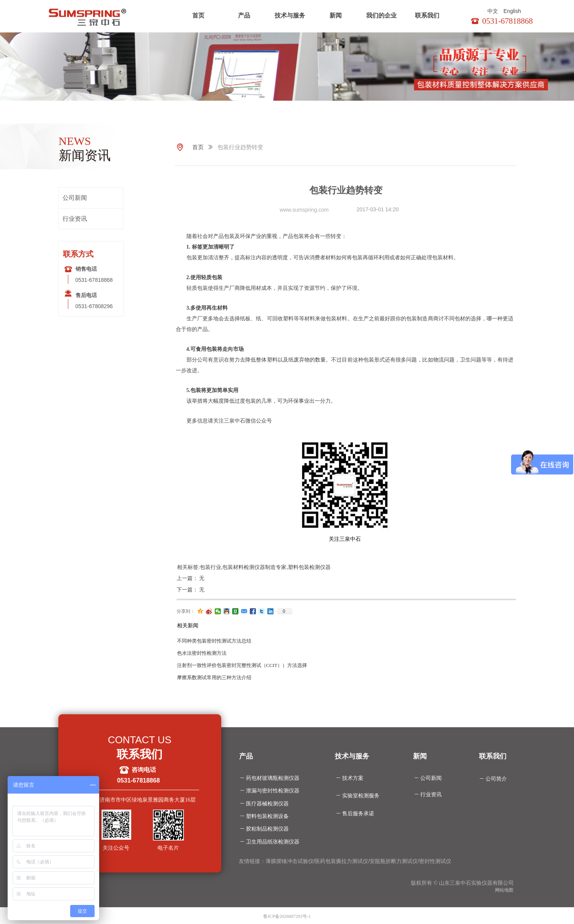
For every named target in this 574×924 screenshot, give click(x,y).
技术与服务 (290, 15)
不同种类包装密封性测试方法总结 (214, 641)
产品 (244, 15)
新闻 (336, 15)
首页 (198, 15)
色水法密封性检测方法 (202, 653)
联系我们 (427, 15)
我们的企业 (381, 15)
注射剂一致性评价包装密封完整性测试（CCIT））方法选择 (242, 665)
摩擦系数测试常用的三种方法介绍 (214, 677)
